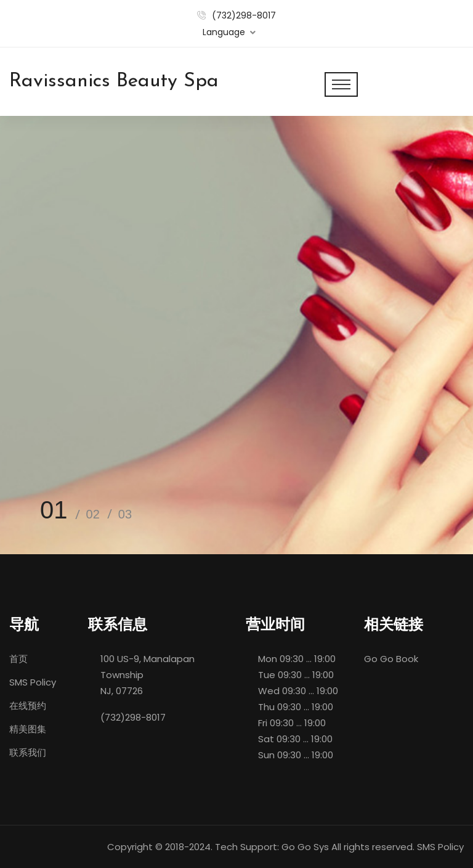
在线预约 (28, 706)
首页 (18, 659)
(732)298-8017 (244, 15)
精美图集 (28, 729)
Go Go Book (391, 659)
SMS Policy (33, 682)
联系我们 (28, 752)
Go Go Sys (305, 847)
